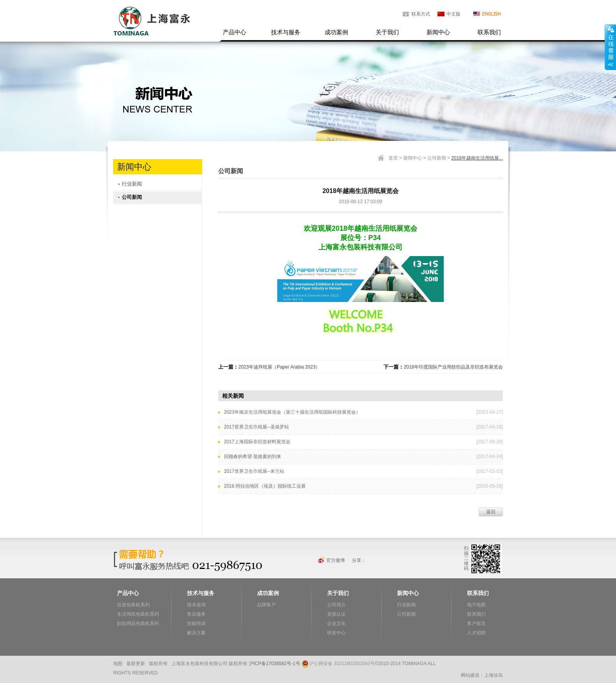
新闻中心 (438, 32)
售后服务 (196, 614)
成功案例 (336, 32)
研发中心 (336, 633)
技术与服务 (286, 32)
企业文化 (336, 623)
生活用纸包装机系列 (138, 614)
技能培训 (196, 623)
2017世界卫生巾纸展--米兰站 (254, 471)
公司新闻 (132, 197)
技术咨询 (196, 605)
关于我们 (387, 32)
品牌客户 (266, 605)
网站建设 (470, 675)
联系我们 (489, 32)
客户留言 (476, 623)
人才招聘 (476, 633)
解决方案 (196, 633)
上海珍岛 (493, 675)
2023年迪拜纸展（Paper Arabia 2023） (279, 367)
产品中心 (234, 32)
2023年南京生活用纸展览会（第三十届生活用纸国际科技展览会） (292, 412)
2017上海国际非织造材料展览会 (257, 442)
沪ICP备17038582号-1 (272, 664)
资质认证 (336, 614)
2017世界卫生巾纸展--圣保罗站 (256, 427)
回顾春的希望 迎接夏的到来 (253, 457)
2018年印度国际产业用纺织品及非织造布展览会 (453, 367)
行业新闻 (132, 184)
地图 (118, 664)
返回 (491, 512)
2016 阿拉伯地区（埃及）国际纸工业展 (265, 486)
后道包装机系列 (133, 605)
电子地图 (476, 605)
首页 (393, 158)
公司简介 (336, 605)
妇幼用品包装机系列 (138, 623)
